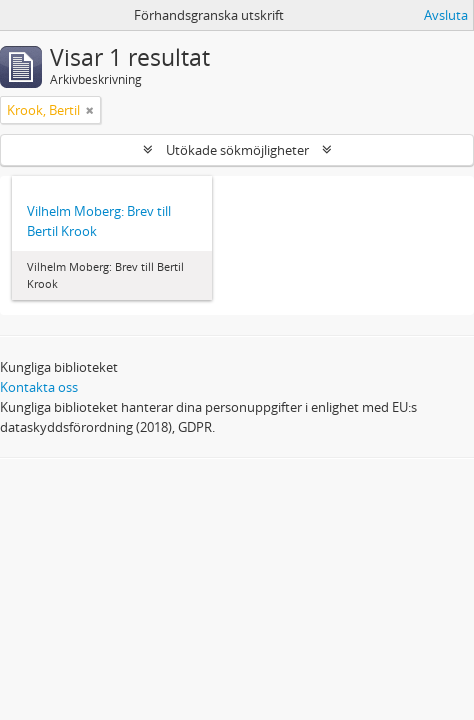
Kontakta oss (39, 387)
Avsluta (446, 15)
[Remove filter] (90, 110)
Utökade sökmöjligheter (237, 150)
